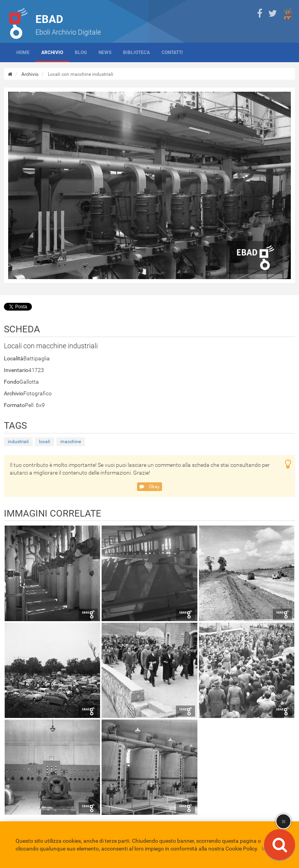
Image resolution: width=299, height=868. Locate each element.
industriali (18, 442)
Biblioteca (136, 52)
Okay (149, 487)
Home (23, 52)
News (105, 52)
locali (45, 442)
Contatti (172, 52)
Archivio (52, 52)
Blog (81, 52)
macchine (71, 442)
